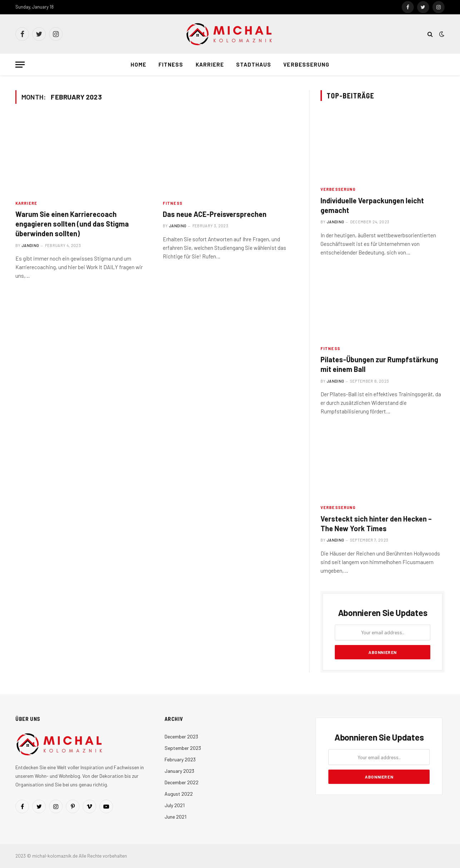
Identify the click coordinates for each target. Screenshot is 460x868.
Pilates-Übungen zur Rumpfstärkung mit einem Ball (379, 364)
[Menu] (20, 65)
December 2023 (181, 736)
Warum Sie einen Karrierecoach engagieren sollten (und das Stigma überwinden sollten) (72, 224)
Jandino (30, 245)
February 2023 (180, 759)
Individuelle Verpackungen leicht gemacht (372, 205)
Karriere (210, 64)
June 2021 (175, 817)
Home (138, 64)
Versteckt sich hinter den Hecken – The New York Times (376, 523)
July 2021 (175, 805)
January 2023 (179, 771)
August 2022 (179, 794)
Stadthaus (254, 64)
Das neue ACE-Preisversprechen (215, 214)
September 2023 (183, 748)
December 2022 (182, 782)
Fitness (171, 64)
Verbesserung (306, 64)
